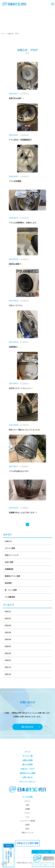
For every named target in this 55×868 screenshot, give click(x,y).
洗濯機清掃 (9, 569)
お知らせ (8, 541)
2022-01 (8, 660)
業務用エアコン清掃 (12, 576)
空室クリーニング (12, 555)
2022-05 (8, 632)
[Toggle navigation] (53, 4)
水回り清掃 (9, 562)
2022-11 (8, 612)
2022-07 (8, 619)
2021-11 (8, 667)
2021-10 (8, 674)
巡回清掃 (8, 583)
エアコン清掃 (10, 548)
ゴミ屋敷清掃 (10, 597)
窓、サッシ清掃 (11, 590)
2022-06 (8, 626)
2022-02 (8, 653)
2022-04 (8, 639)
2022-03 (8, 646)
